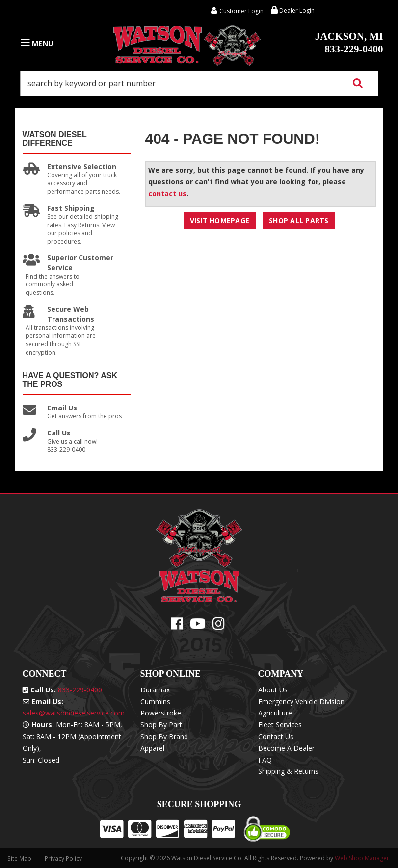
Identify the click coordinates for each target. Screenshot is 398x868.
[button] (199, 83)
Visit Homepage (220, 220)
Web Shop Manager (362, 858)
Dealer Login (293, 11)
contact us (167, 193)
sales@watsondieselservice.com (74, 713)
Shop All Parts (299, 220)
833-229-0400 (349, 43)
